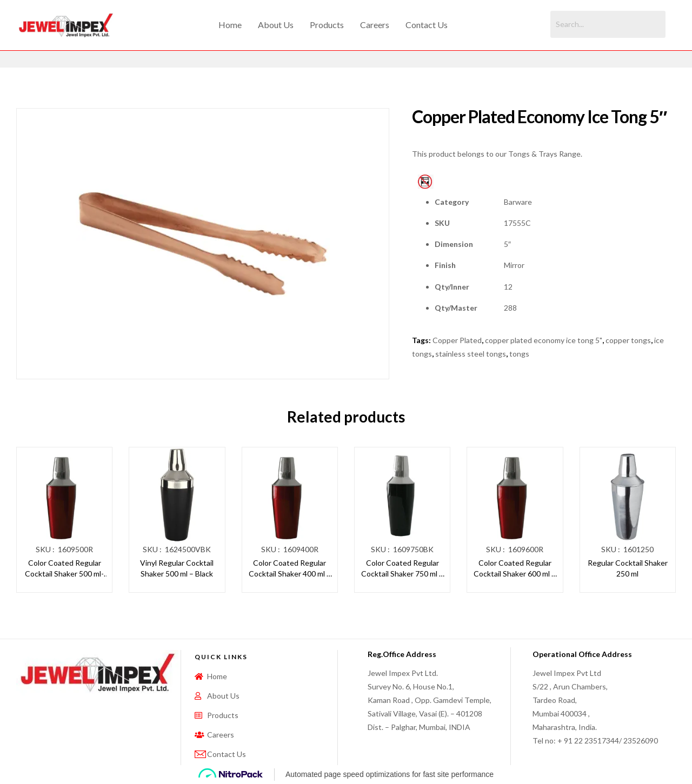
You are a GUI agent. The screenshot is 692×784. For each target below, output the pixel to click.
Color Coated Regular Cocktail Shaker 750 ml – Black (402, 568)
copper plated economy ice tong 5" (544, 340)
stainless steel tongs (471, 354)
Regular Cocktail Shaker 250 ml (628, 568)
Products (327, 25)
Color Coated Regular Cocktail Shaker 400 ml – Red (290, 568)
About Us (276, 25)
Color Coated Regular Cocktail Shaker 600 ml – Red (515, 568)
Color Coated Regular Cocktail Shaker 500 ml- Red (64, 568)
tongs (519, 354)
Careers (375, 25)
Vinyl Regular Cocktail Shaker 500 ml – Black (177, 568)
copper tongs (628, 340)
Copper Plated (457, 340)
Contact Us (427, 25)
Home (230, 25)
